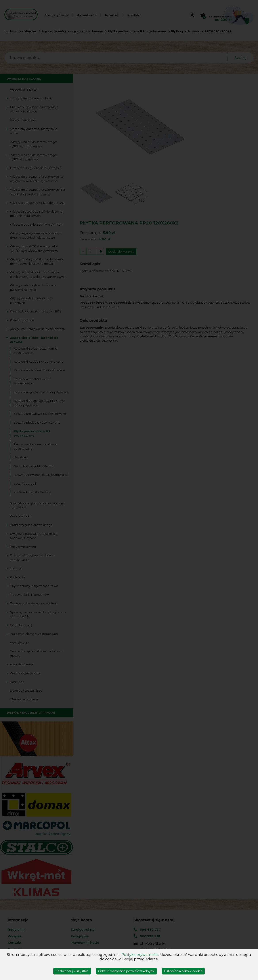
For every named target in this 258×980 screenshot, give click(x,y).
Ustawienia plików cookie (183, 971)
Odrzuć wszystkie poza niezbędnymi (126, 971)
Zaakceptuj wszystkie (72, 971)
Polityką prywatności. (140, 955)
